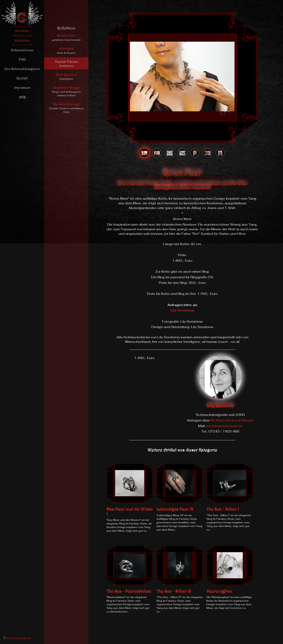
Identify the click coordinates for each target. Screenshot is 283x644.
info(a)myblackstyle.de (224, 426)
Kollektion (22, 40)
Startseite (22, 31)
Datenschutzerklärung (18, 638)
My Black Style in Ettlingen (232, 420)
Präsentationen (22, 50)
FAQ (22, 59)
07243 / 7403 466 (224, 431)
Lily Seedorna (182, 310)
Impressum (22, 87)
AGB (22, 97)
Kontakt (22, 78)
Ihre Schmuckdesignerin (22, 69)
